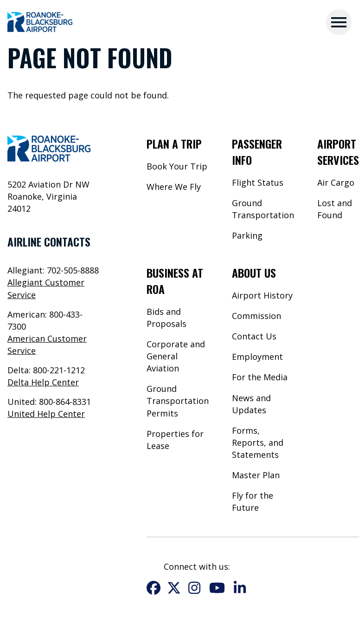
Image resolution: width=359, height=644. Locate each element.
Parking (247, 235)
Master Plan (256, 475)
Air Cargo (336, 182)
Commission (256, 316)
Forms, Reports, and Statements (258, 442)
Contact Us (254, 336)
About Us (254, 273)
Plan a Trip (174, 143)
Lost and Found (335, 209)
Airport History (262, 295)
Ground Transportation (263, 209)
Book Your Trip (177, 166)
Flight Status (258, 182)
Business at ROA (175, 281)
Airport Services (338, 152)
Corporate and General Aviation (176, 356)
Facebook (154, 588)
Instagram (194, 588)
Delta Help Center (43, 382)
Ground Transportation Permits (178, 401)
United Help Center (46, 414)
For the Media (260, 377)
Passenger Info (257, 152)
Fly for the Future (253, 501)
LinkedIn (240, 588)
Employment (257, 357)
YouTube (217, 588)
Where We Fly (174, 187)
